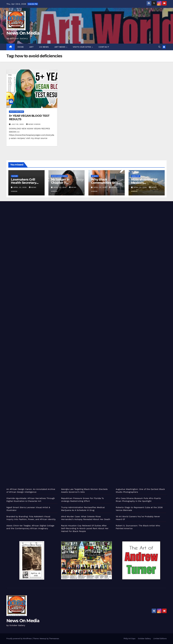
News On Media (23, 33)
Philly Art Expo (130, 639)
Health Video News (16, 112)
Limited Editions (160, 639)
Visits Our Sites (82, 47)
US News (44, 47)
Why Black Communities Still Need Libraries (104, 183)
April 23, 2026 (20, 187)
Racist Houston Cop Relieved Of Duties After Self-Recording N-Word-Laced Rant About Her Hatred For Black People (85, 528)
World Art (136, 176)
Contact (104, 47)
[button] (159, 47)
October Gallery (144, 639)
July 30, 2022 (18, 124)
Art (32, 47)
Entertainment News (59, 176)
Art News (60, 47)
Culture (15, 176)
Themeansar (54, 639)
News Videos (33, 124)
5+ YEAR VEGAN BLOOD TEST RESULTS (29, 117)
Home (21, 47)
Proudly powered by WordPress (19, 639)
